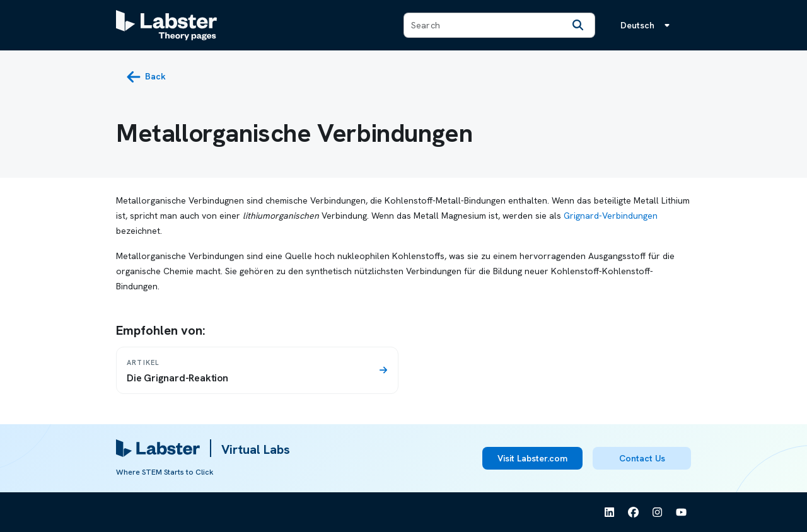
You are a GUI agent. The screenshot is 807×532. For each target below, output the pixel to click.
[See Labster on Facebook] (634, 512)
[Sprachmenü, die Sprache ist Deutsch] (647, 25)
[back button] (146, 77)
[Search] (578, 25)
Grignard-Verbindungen (611, 216)
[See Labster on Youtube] (682, 512)
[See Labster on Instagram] (658, 512)
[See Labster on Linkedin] (610, 512)
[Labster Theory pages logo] (166, 25)
